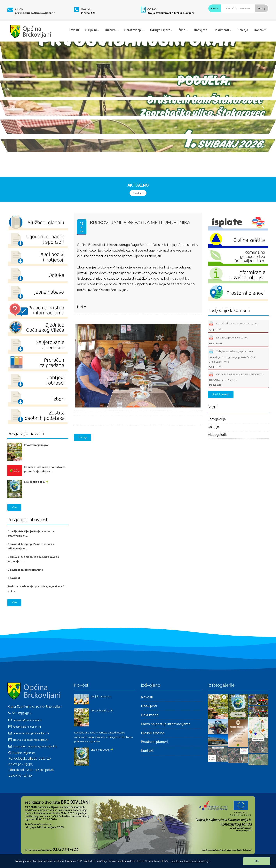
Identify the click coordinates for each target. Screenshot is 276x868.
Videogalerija (218, 435)
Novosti (74, 30)
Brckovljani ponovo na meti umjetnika (140, 223)
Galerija (243, 30)
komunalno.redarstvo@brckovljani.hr (35, 746)
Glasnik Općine (153, 733)
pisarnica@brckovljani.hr (27, 720)
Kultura (112, 30)
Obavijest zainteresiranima (25, 570)
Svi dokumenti (221, 394)
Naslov (215, 8)
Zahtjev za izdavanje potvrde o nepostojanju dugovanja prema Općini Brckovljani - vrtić (232, 358)
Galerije (213, 427)
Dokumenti (223, 30)
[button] (190, 861)
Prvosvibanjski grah (37, 445)
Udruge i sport (161, 30)
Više (14, 507)
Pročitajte (138, 193)
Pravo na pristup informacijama (166, 724)
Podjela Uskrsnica (101, 697)
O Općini (92, 30)
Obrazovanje (134, 30)
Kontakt (260, 30)
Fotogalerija (217, 419)
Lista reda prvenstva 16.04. (228, 340)
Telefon (86, 9)
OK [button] (257, 861)
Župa (183, 30)
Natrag (83, 437)
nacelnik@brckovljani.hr (27, 727)
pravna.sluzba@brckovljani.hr (35, 13)
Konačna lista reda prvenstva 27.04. (233, 326)
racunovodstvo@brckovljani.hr (31, 733)
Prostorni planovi (154, 742)
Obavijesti (201, 30)
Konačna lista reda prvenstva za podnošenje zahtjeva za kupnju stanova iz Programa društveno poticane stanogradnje (103, 737)
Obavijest (14, 578)
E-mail (19, 9)
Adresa (152, 9)
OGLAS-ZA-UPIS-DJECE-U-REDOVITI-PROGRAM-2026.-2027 (236, 379)
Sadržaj (261, 8)
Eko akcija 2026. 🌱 (36, 482)
